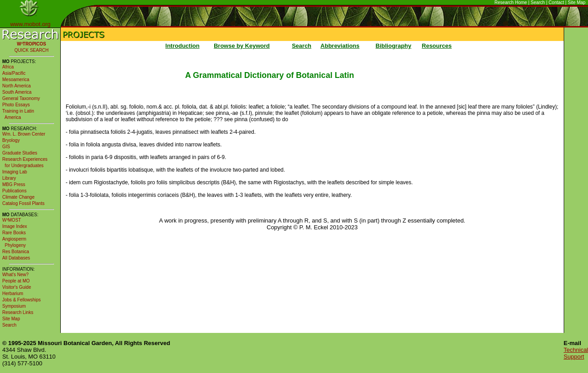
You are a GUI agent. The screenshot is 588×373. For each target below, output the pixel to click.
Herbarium (13, 293)
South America (17, 92)
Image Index (15, 226)
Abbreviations (340, 46)
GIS (6, 147)
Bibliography (393, 46)
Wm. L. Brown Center (24, 134)
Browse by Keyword (242, 46)
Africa (8, 67)
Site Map (577, 2)
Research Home (511, 2)
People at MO (16, 281)
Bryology (11, 140)
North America (16, 86)
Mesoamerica (16, 80)
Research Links (18, 312)
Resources (437, 46)
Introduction (183, 46)
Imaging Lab (15, 172)
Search (538, 2)
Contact (556, 2)
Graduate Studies (20, 153)
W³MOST (12, 220)
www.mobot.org (31, 24)
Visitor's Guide (17, 287)
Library (9, 178)
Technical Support (576, 353)
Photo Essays (16, 105)
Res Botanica (16, 252)
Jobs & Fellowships (22, 300)
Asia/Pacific (14, 73)
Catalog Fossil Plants (23, 203)
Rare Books (14, 233)
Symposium (14, 306)
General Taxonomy (21, 98)
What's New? (16, 275)
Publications (14, 191)
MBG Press (14, 184)
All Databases (16, 258)
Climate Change (18, 197)
